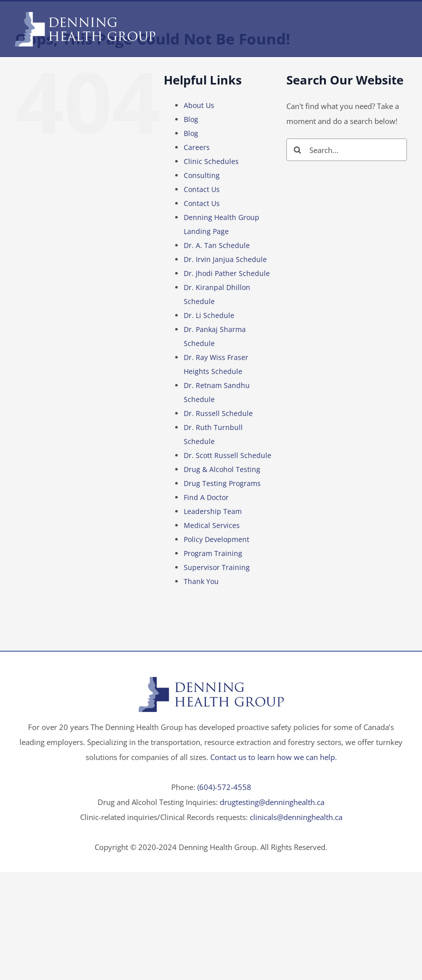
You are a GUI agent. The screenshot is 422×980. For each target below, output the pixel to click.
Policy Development (217, 539)
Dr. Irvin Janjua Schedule (225, 259)
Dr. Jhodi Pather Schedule (227, 273)
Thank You (201, 581)
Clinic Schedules (211, 161)
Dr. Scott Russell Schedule (228, 455)
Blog (191, 119)
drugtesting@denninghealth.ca (272, 802)
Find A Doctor (206, 497)
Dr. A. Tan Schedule (217, 245)
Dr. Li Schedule (209, 315)
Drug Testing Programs (222, 483)
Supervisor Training (217, 567)
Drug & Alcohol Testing (222, 469)
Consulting (202, 175)
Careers (197, 147)
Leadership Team (213, 511)
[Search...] (347, 150)
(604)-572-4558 (224, 787)
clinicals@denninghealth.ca (296, 817)
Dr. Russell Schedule (218, 413)
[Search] (298, 150)
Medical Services (212, 525)
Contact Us (202, 189)
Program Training (213, 553)
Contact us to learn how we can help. (274, 757)
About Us (199, 105)
